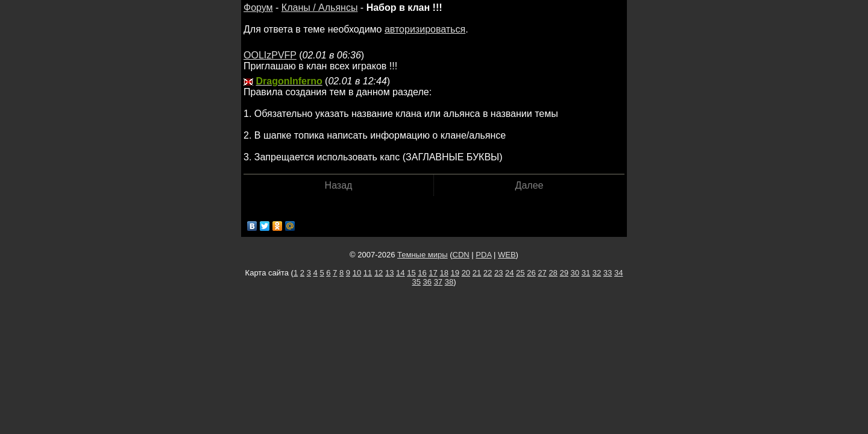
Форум (258, 8)
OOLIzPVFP (270, 55)
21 (477, 273)
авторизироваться (425, 29)
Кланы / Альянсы (320, 8)
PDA (483, 255)
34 (618, 273)
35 (416, 282)
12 (379, 273)
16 (422, 273)
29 (564, 273)
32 (597, 273)
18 (444, 273)
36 (427, 282)
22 (488, 273)
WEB (507, 255)
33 (608, 273)
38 (449, 282)
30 (575, 273)
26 (531, 273)
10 (357, 273)
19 (455, 273)
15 (411, 273)
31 (586, 273)
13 (389, 273)
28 (553, 273)
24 (509, 273)
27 (542, 273)
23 (498, 273)
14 (400, 273)
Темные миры (423, 255)
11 (368, 273)
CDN (461, 255)
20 (466, 273)
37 (438, 282)
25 (520, 273)
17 (433, 273)
